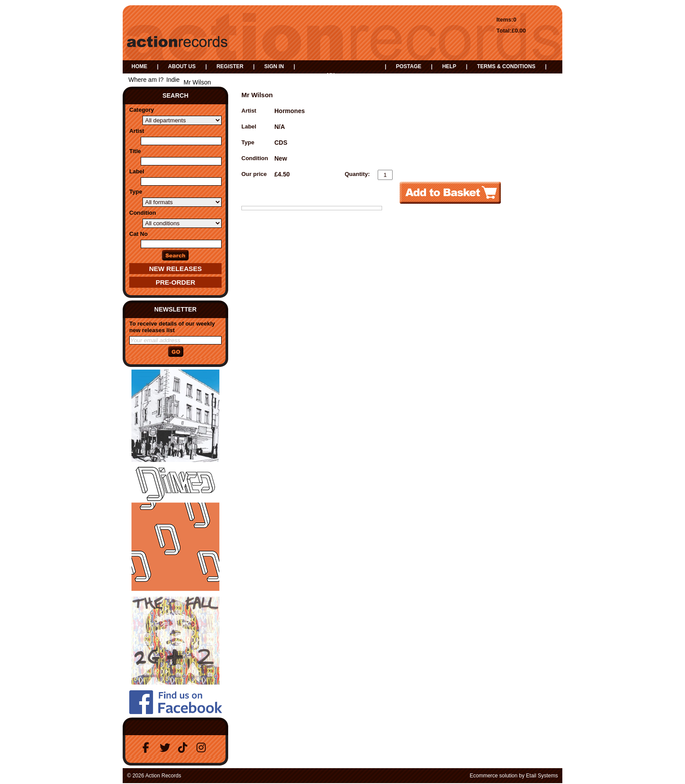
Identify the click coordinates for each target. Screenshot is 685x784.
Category (142, 110)
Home (139, 66)
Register (230, 66)
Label (137, 171)
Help (449, 66)
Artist (137, 131)
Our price (254, 174)
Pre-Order (175, 282)
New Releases (175, 269)
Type (136, 192)
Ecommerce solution (494, 776)
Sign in (274, 66)
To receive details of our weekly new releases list (172, 327)
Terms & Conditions (506, 66)
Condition (143, 213)
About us (182, 66)
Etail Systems (542, 776)
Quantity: (357, 174)
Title (135, 151)
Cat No (138, 234)
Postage (408, 66)
